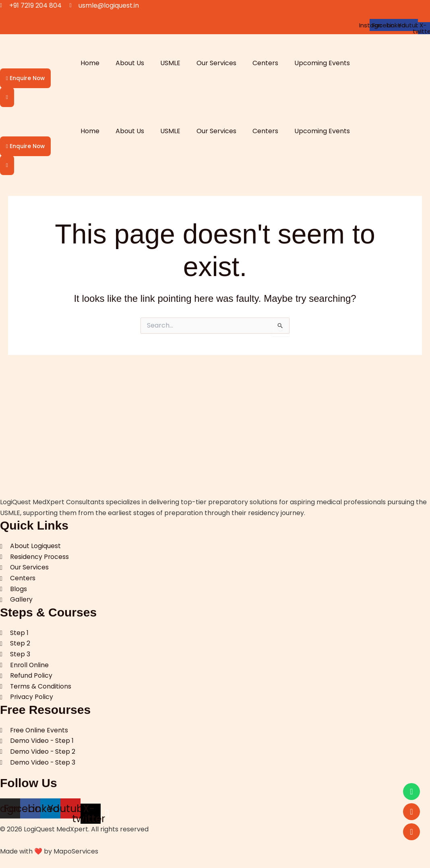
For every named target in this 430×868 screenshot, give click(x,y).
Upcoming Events (322, 63)
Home (90, 63)
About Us (130, 63)
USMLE (170, 63)
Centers (265, 63)
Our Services (216, 63)
